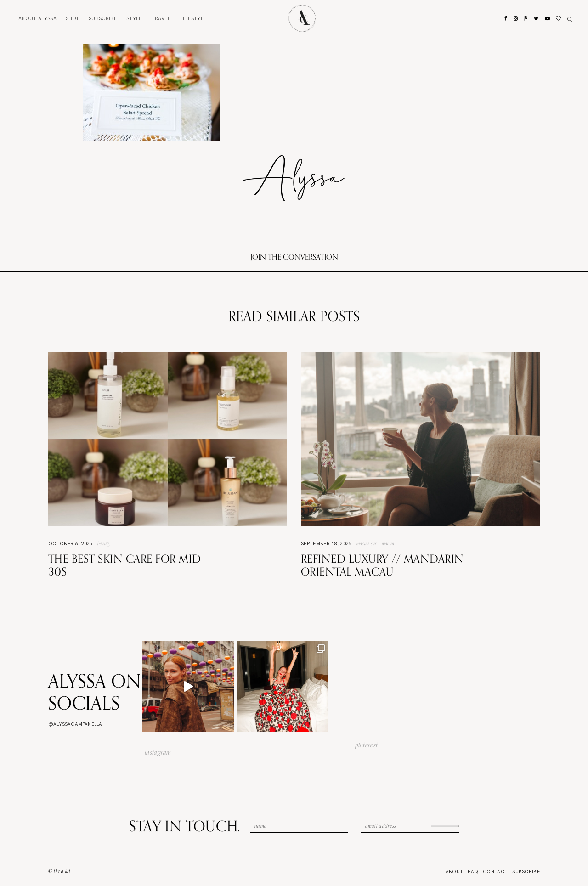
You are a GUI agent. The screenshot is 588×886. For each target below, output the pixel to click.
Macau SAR (367, 543)
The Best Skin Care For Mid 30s (124, 565)
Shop (73, 18)
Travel (161, 18)
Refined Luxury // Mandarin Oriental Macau (382, 565)
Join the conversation (294, 257)
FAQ (473, 872)
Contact (495, 872)
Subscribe (103, 18)
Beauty (104, 543)
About (37, 18)
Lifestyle (194, 18)
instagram (158, 752)
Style (134, 18)
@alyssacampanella (75, 724)
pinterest (367, 745)
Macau (388, 543)
